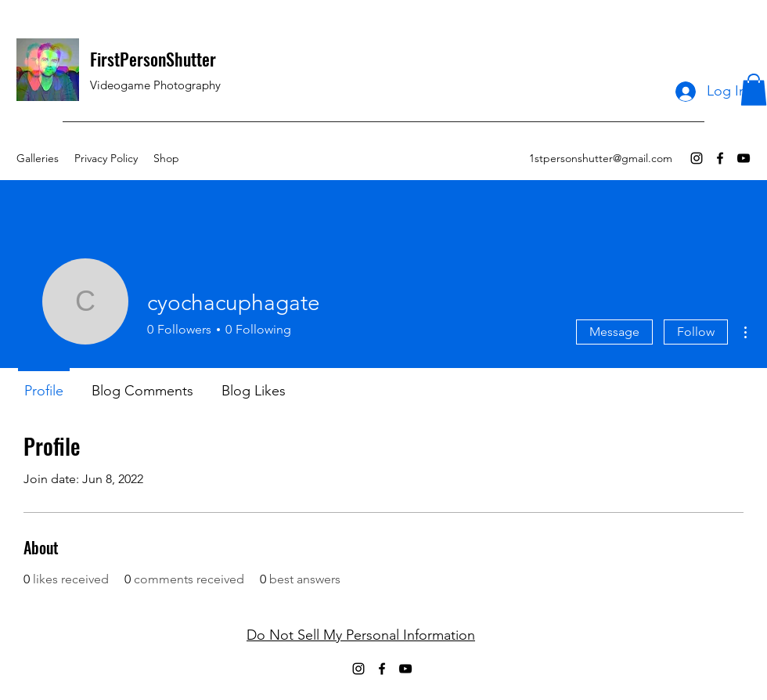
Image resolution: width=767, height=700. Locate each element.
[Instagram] (697, 158)
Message (614, 332)
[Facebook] (720, 158)
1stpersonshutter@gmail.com (601, 158)
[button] (754, 90)
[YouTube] (744, 158)
